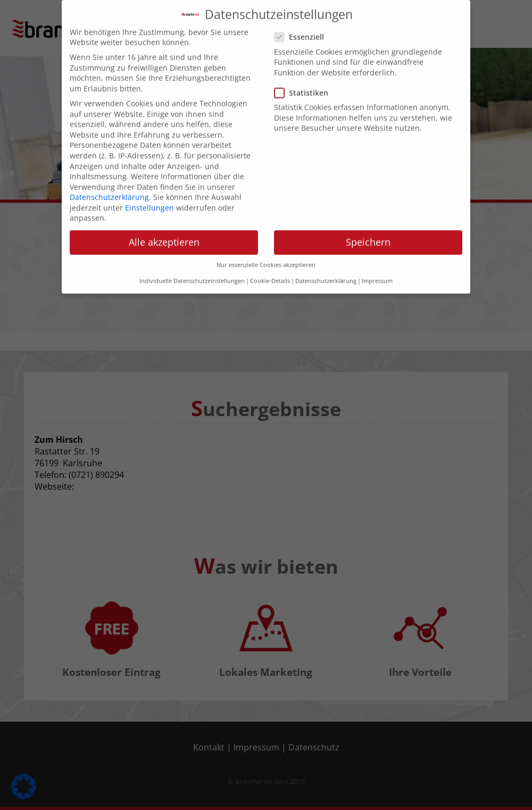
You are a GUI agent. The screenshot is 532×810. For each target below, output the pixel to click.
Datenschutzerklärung (109, 187)
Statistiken (305, 83)
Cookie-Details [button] (270, 271)
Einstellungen (149, 198)
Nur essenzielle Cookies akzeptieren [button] (266, 255)
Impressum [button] (377, 271)
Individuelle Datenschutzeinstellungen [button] (192, 271)
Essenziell (302, 27)
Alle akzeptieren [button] (164, 233)
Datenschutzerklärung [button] (326, 271)
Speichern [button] (368, 233)
